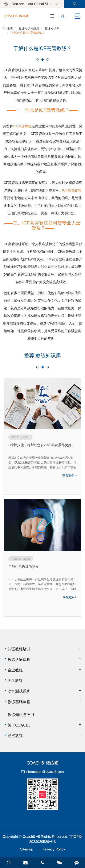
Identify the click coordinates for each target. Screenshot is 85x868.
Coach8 (29, 837)
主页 (10, 29)
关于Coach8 (19, 725)
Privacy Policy (54, 849)
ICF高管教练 (22, 126)
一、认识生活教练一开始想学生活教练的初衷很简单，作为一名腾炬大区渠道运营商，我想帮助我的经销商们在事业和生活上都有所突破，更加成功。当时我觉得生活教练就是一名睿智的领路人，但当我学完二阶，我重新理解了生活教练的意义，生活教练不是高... (42, 584)
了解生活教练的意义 (24, 567)
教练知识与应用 (29, 29)
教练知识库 (52, 29)
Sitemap (27, 849)
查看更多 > (69, 475)
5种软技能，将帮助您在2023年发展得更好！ (42, 445)
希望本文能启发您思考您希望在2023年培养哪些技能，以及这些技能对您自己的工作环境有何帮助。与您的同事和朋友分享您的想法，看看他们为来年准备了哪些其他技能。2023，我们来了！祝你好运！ (42, 463)
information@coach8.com (45, 772)
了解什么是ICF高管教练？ (28, 33)
